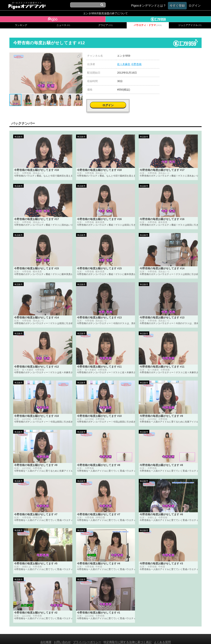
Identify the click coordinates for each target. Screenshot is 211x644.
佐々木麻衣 (124, 64)
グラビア (106, 25)
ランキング (21, 25)
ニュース (63, 25)
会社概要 (46, 636)
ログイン (184, 58)
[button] (79, 56)
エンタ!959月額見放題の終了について (105, 13)
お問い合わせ (62, 636)
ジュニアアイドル (190, 25)
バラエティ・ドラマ (148, 25)
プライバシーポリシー (87, 636)
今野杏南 (136, 64)
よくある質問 (162, 636)
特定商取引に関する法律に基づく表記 (128, 636)
